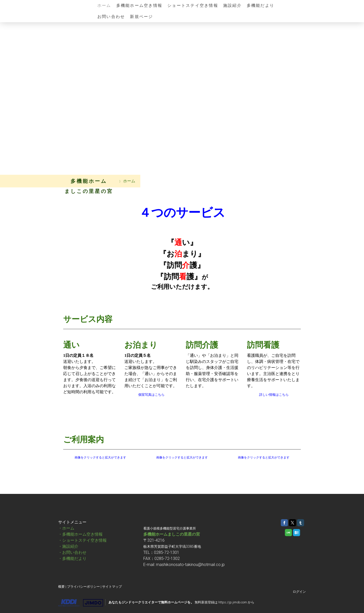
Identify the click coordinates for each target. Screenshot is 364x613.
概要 (61, 587)
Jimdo (81, 603)
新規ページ (141, 17)
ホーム (104, 5)
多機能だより (260, 5)
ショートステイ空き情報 (193, 5)
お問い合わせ (111, 17)
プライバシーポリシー (83, 587)
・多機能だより (72, 559)
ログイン (299, 592)
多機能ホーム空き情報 (139, 5)
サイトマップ (112, 587)
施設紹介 (232, 5)
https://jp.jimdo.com (233, 602)
